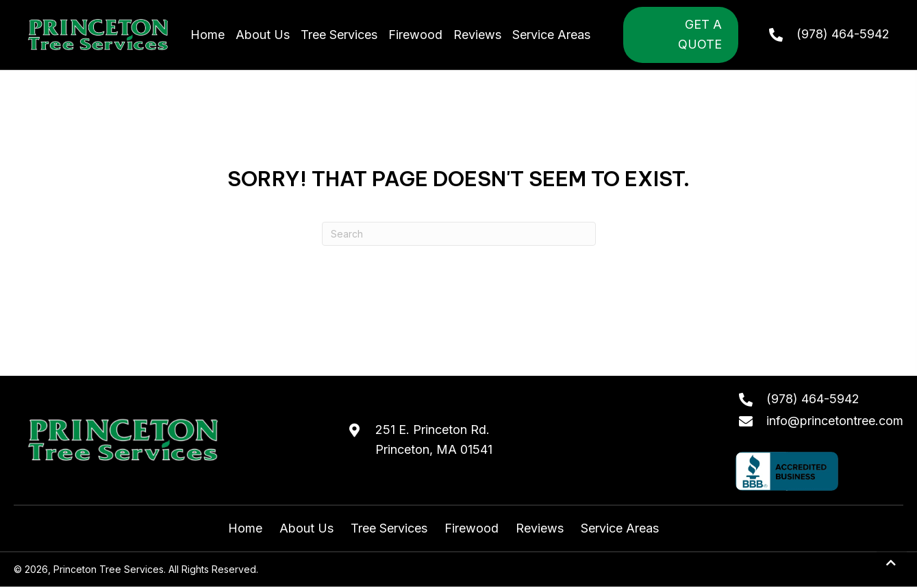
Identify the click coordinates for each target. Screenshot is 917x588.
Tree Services (389, 528)
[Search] (459, 234)
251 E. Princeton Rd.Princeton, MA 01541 (434, 439)
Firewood (472, 528)
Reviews (540, 528)
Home (245, 528)
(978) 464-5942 (843, 34)
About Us (306, 528)
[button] (892, 563)
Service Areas (620, 528)
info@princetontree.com (835, 421)
